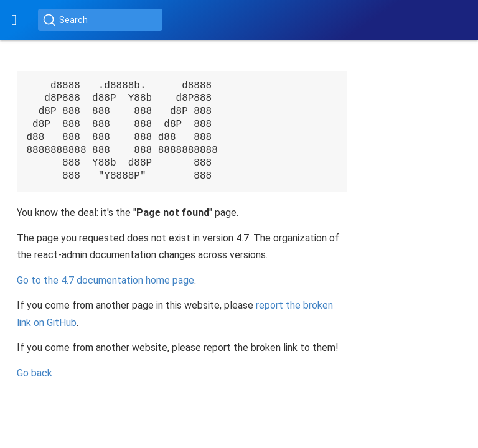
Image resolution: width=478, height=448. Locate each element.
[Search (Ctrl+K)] (100, 20)
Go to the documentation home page (105, 280)
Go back (35, 373)
